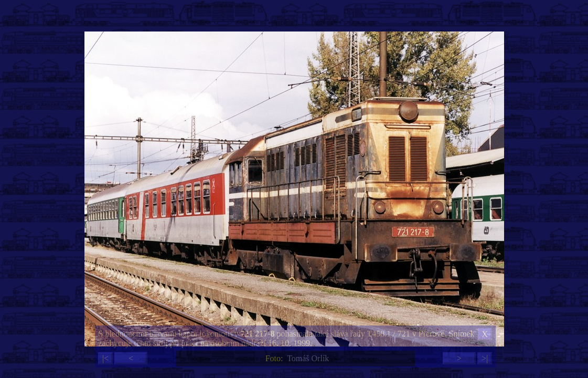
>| (485, 358)
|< (105, 358)
